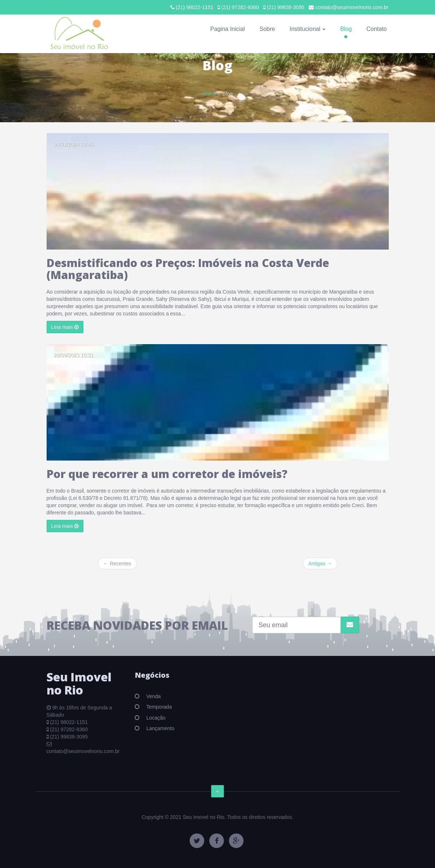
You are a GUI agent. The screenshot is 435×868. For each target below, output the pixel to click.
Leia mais (65, 327)
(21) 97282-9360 (238, 7)
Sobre (267, 29)
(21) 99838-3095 (284, 7)
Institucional (307, 29)
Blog (346, 29)
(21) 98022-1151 (192, 7)
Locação (155, 718)
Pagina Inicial (228, 29)
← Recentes (117, 564)
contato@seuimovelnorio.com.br (349, 7)
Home (209, 94)
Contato (376, 29)
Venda (153, 696)
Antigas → (320, 564)
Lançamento (160, 728)
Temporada (158, 707)
